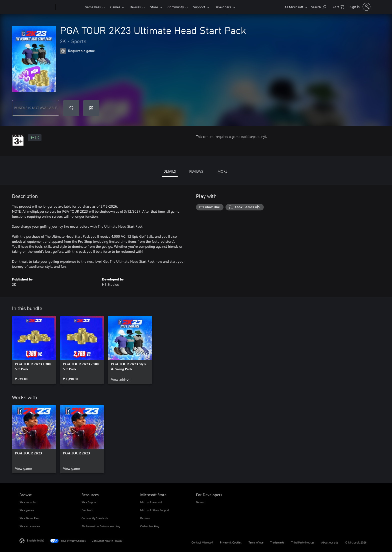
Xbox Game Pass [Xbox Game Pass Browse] (29, 518)
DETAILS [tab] (170, 171)
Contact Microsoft (202, 542)
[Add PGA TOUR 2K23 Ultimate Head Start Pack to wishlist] (71, 108)
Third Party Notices (303, 542)
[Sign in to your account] (360, 7)
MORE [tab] (222, 171)
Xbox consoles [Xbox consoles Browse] (28, 502)
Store (154, 7)
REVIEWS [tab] (196, 171)
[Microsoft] (37, 7)
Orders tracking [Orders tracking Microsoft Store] (150, 526)
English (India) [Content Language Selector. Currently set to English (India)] (35, 540)
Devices (135, 7)
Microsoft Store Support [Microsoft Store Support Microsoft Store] (155, 510)
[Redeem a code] (91, 108)
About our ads (330, 542)
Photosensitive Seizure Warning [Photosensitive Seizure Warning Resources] (101, 526)
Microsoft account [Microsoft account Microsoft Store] (151, 502)
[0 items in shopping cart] (338, 6)
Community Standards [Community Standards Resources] (95, 518)
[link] (34, 350)
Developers (223, 7)
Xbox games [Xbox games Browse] (27, 510)
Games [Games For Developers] (200, 502)
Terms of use (256, 542)
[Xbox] (70, 7)
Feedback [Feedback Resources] (87, 510)
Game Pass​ (93, 7)
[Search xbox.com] (319, 6)
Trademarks (277, 542)
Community (176, 7)
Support (199, 7)
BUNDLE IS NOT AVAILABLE (36, 108)
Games (115, 7)
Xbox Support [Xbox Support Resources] (89, 502)
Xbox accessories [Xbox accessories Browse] (30, 526)
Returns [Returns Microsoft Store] (145, 518)
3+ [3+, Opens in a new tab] (35, 138)
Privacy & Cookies (231, 542)
